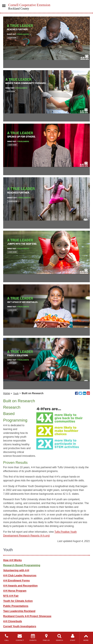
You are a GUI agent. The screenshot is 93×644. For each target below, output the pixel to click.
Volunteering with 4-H (16, 570)
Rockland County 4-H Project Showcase (27, 616)
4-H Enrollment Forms (16, 581)
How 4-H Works (12, 560)
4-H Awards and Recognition (20, 586)
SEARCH (59, 638)
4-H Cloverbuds (13, 621)
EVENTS (33, 638)
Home (7, 393)
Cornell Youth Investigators (20, 626)
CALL (7, 638)
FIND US (46, 638)
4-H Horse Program (15, 591)
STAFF (73, 638)
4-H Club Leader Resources (20, 576)
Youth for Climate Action (18, 601)
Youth (16, 393)
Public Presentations (16, 606)
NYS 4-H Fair (11, 596)
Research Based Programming (22, 565)
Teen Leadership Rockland (19, 611)
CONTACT (20, 638)
